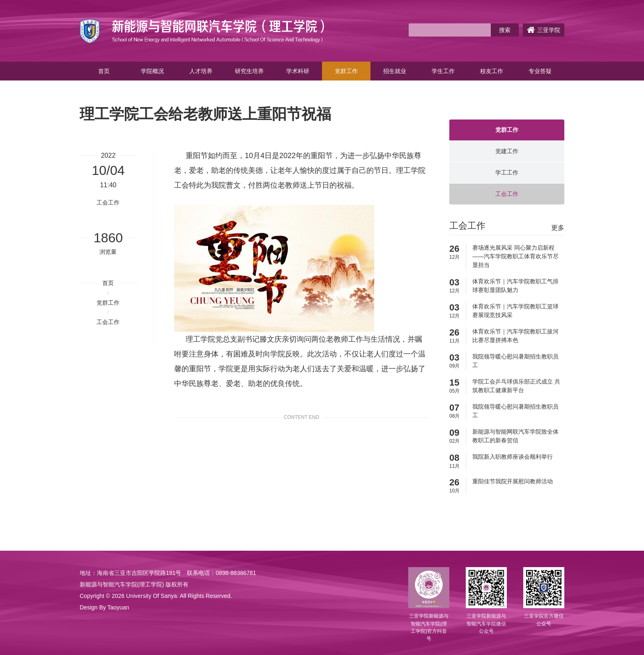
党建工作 (507, 151)
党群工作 (346, 71)
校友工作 (492, 71)
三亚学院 (544, 30)
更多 (558, 228)
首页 (104, 71)
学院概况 (152, 71)
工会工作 (108, 322)
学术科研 (298, 71)
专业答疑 (540, 71)
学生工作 (443, 71)
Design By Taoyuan (104, 607)
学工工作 (507, 172)
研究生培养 (249, 71)
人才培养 (201, 71)
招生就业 (395, 71)
